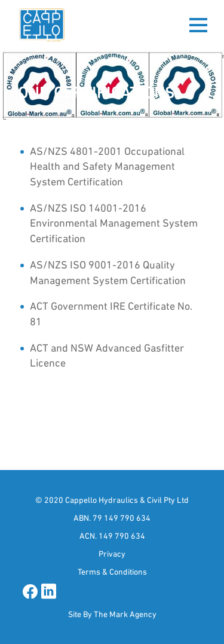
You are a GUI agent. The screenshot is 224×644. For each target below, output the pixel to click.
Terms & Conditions (112, 572)
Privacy (112, 554)
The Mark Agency (125, 614)
